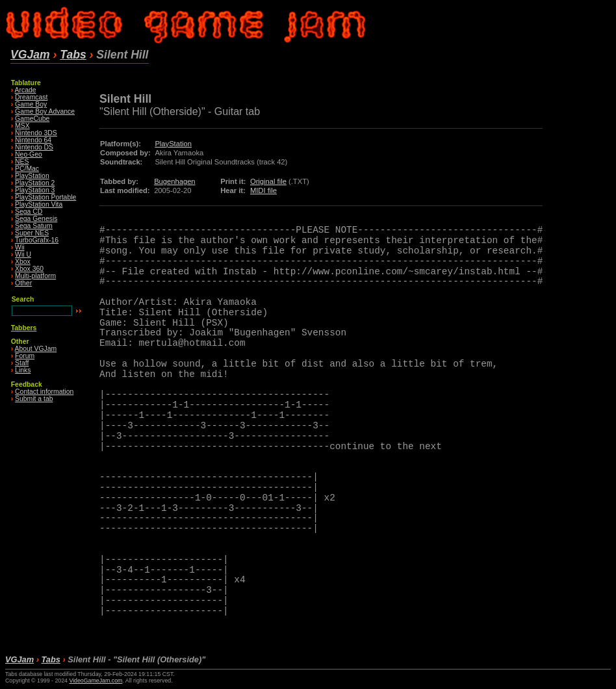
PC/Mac (27, 169)
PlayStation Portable (45, 197)
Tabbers (24, 328)
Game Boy (31, 104)
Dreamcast (31, 97)
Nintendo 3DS (36, 133)
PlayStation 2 (35, 183)
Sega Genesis (36, 219)
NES (22, 162)
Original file (268, 181)
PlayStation (32, 176)
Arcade (26, 90)
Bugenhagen (174, 181)
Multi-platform (35, 276)
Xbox (23, 262)
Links (23, 370)
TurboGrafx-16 (37, 240)
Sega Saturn (34, 226)
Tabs (73, 55)
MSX (22, 126)
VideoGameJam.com (96, 681)
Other (23, 283)
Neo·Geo (29, 154)
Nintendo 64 (33, 140)
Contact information (44, 392)
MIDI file (263, 190)
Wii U (23, 254)
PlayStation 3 (35, 190)
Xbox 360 (29, 269)
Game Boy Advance (45, 111)
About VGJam (36, 349)
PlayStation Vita (39, 204)
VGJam (30, 55)
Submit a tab (34, 399)
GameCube (32, 119)
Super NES (32, 233)
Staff (22, 363)
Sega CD (29, 212)
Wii (19, 247)
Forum (25, 356)
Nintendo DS (34, 147)
